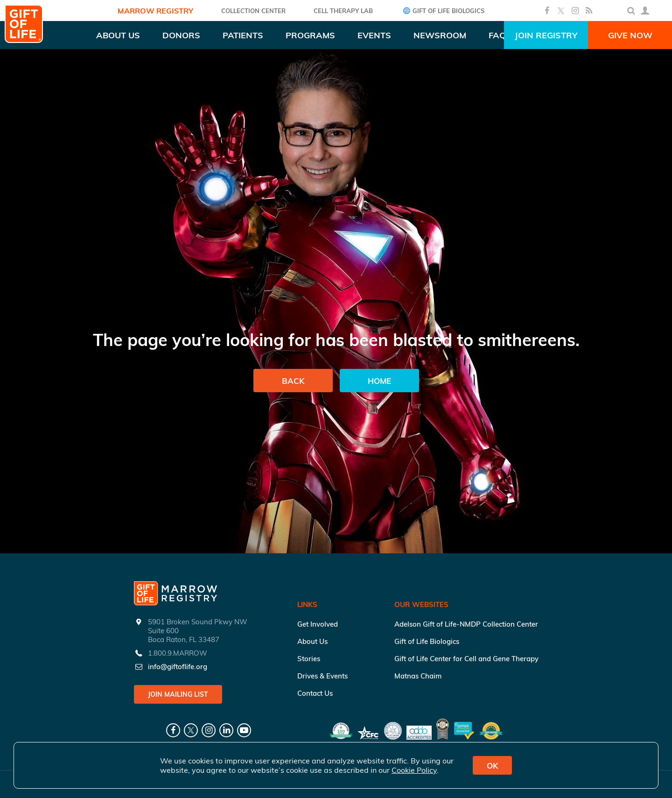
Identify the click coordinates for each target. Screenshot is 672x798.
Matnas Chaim (418, 676)
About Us (312, 641)
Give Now (630, 35)
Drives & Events (322, 676)
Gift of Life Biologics (443, 11)
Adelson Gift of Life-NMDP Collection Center (466, 624)
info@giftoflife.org (178, 667)
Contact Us (315, 693)
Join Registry (546, 35)
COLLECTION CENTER (253, 11)
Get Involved (318, 624)
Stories (309, 659)
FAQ (497, 35)
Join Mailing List (178, 694)
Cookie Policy (414, 770)
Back (293, 381)
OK (492, 766)
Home (379, 381)
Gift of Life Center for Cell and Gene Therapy (466, 659)
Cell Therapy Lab (343, 11)
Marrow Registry (155, 11)
